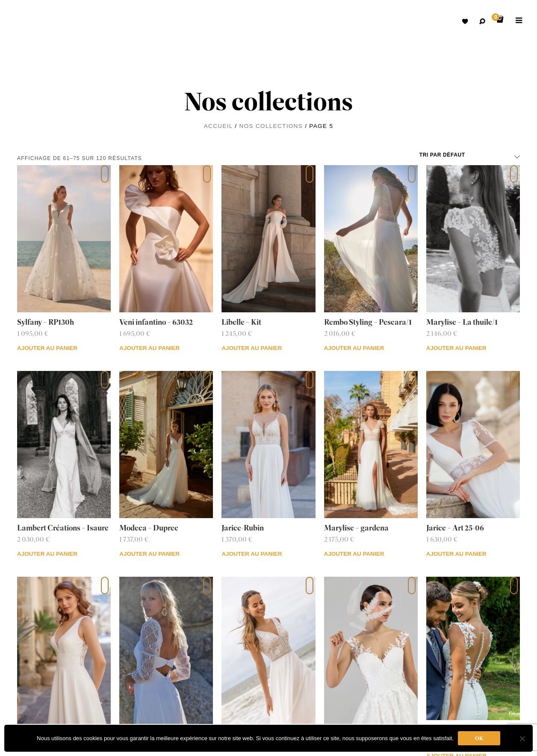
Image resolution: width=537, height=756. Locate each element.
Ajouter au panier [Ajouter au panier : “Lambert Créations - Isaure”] (47, 554)
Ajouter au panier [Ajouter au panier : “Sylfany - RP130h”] (47, 348)
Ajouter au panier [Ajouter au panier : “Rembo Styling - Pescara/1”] (354, 348)
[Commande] (470, 155)
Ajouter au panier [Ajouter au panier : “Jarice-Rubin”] (252, 554)
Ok (479, 738)
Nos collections (271, 126)
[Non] (522, 738)
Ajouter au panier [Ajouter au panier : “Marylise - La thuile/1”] (456, 348)
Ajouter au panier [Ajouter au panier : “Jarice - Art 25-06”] (456, 554)
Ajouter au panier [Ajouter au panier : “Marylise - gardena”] (354, 554)
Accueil (218, 126)
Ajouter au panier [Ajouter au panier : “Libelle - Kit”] (252, 348)
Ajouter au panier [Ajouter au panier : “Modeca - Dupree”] (149, 554)
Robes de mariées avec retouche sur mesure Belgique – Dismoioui (30, 21)
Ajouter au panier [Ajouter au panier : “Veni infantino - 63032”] (149, 348)
